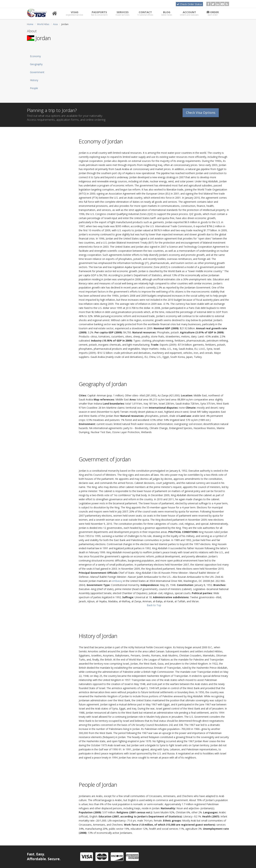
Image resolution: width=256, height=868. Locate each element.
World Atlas (43, 24)
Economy (35, 56)
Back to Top (154, 605)
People (34, 88)
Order (213, 13)
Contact (145, 13)
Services (123, 13)
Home (30, 24)
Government (37, 72)
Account (189, 13)
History (34, 80)
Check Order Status (189, 4)
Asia (55, 24)
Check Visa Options (201, 112)
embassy (117, 581)
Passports (99, 13)
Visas (75, 13)
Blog (167, 13)
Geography (36, 64)
